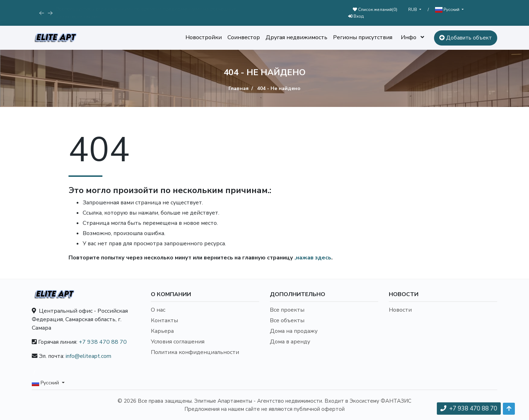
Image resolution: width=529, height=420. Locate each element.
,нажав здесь (313, 258)
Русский (448, 10)
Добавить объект (466, 38)
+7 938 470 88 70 (103, 342)
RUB (413, 10)
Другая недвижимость (296, 37)
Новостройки (204, 37)
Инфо (409, 37)
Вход (356, 16)
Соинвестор (244, 37)
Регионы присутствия (363, 37)
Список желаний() (375, 10)
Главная (239, 88)
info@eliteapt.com (88, 356)
